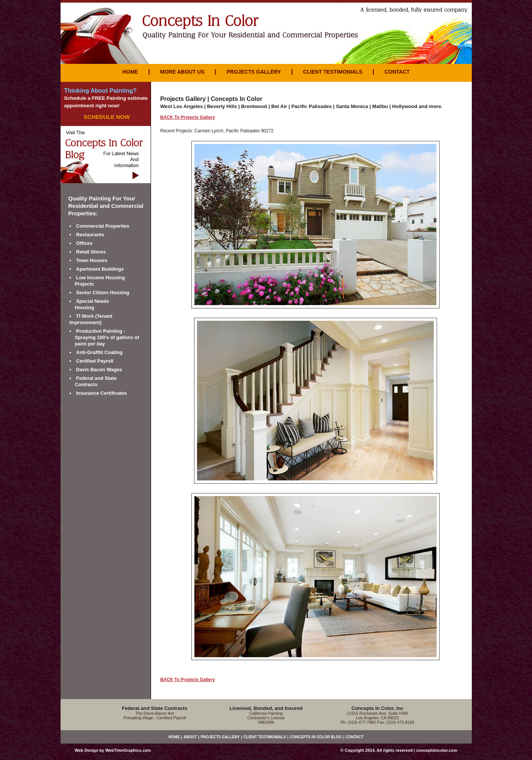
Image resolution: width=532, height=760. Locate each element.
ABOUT (190, 737)
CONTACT (397, 72)
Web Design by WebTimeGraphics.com (113, 750)
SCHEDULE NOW (107, 117)
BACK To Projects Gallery (188, 117)
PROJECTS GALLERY (254, 72)
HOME (130, 72)
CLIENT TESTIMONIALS (333, 72)
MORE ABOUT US (182, 72)
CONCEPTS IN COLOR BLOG (316, 737)
